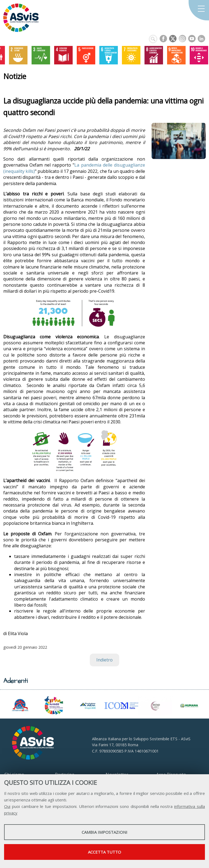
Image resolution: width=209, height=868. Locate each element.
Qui (7, 806)
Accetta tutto (104, 852)
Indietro (104, 660)
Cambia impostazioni (104, 832)
